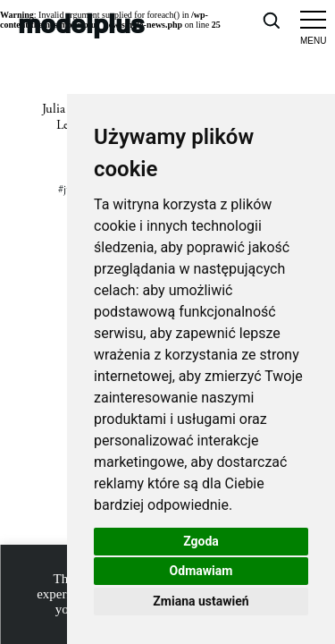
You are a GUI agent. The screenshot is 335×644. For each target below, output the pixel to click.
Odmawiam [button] (201, 571)
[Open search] (271, 20)
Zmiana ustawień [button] (201, 601)
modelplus (81, 22)
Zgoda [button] (201, 541)
